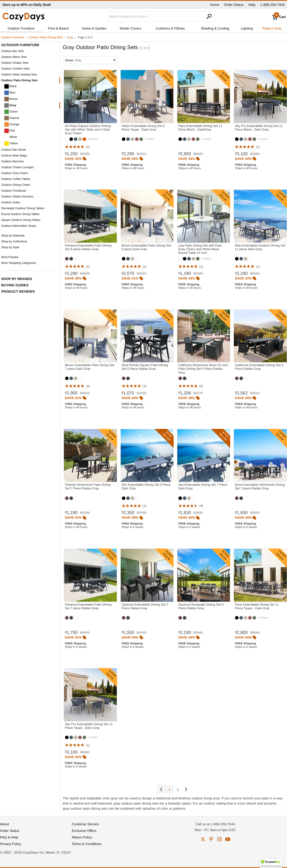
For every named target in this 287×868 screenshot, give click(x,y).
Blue (10, 93)
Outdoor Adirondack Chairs (19, 226)
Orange (12, 124)
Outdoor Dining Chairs (16, 185)
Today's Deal (272, 28)
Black (10, 86)
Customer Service (85, 824)
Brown (11, 99)
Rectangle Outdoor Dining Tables (23, 208)
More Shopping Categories (19, 263)
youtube (228, 839)
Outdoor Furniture (21, 28)
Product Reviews (18, 291)
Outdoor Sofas (11, 202)
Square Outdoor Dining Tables (21, 220)
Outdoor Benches (13, 161)
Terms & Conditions (86, 844)
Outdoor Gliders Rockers (17, 196)
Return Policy (82, 837)
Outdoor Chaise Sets (15, 63)
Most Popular (10, 257)
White (11, 137)
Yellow (11, 144)
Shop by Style (10, 247)
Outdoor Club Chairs (15, 173)
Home (215, 5)
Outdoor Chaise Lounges (17, 167)
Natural (12, 118)
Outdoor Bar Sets (13, 51)
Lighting (247, 28)
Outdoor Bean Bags (14, 155)
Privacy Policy (11, 844)
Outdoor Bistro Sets (14, 57)
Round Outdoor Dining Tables (20, 214)
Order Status (234, 5)
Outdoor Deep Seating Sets (19, 74)
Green (11, 112)
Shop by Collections (14, 241)
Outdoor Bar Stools (14, 150)
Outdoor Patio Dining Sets (46, 37)
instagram (219, 839)
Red (10, 131)
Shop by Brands (17, 279)
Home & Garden (94, 28)
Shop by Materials (13, 236)
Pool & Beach (58, 28)
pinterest (211, 839)
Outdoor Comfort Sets (15, 69)
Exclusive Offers (84, 831)
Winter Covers (131, 28)
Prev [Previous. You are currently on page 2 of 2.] (161, 789)
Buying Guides (15, 285)
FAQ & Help (9, 837)
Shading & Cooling (215, 28)
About (5, 824)
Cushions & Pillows (170, 28)
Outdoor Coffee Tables (16, 179)
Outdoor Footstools (14, 191)
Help (252, 5)
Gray (70, 37)
